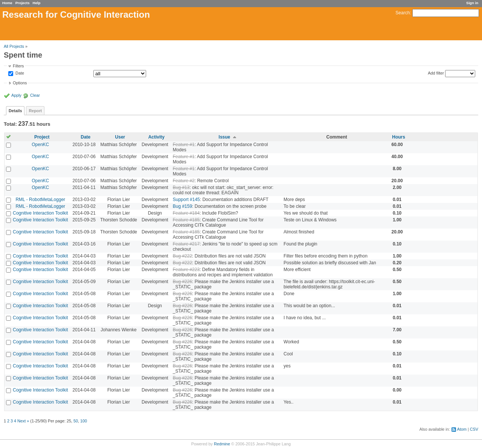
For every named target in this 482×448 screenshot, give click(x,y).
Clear (35, 95)
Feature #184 (186, 213)
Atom (462, 429)
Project (42, 137)
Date (19, 73)
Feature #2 (184, 181)
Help (37, 3)
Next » (23, 421)
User (120, 137)
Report (35, 111)
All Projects (14, 46)
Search (403, 13)
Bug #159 (182, 206)
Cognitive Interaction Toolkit (40, 213)
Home (7, 3)
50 (76, 421)
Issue (225, 137)
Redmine (222, 444)
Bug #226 (182, 282)
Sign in (472, 3)
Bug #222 (182, 256)
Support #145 (186, 200)
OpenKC (40, 145)
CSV (474, 429)
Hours (399, 137)
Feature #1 (184, 145)
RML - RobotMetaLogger (40, 200)
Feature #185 (186, 220)
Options (20, 83)
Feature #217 (186, 244)
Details (15, 111)
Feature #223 (186, 270)
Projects (23, 3)
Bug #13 (181, 187)
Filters (18, 66)
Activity (156, 137)
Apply (16, 95)
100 (84, 421)
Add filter (436, 73)
